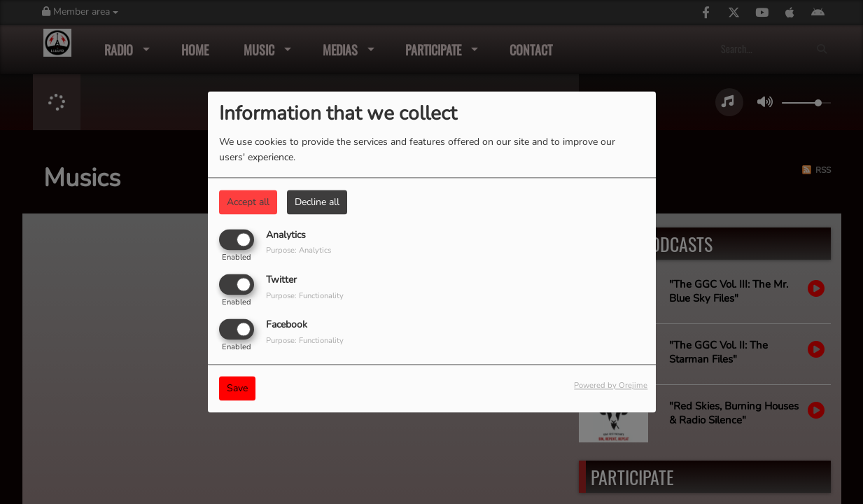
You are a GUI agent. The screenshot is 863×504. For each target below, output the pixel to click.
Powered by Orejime (611, 386)
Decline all (317, 202)
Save (237, 389)
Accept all (248, 202)
